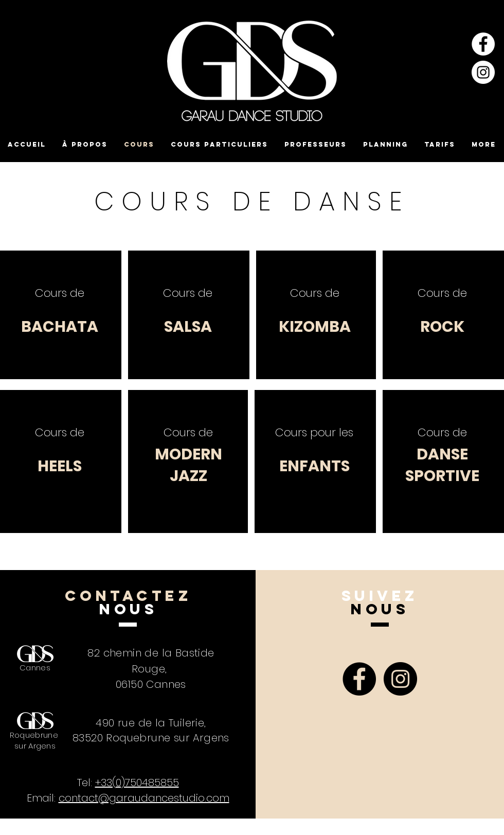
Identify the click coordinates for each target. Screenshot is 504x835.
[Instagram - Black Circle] (400, 679)
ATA (82, 327)
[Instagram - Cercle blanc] (483, 72)
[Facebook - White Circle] (483, 44)
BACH (43, 327)
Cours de (60, 293)
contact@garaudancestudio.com (144, 798)
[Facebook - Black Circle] (359, 679)
